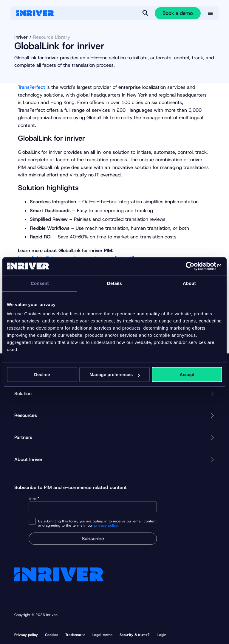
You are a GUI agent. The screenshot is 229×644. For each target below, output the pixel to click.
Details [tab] (114, 283)
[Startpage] (35, 13)
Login (162, 635)
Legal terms (102, 635)
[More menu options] (210, 13)
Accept (187, 374)
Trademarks (75, 635)
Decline (42, 374)
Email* (93, 504)
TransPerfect (31, 87)
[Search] (145, 13)
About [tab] (189, 283)
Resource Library (52, 37)
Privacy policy (26, 635)
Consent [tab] (40, 283)
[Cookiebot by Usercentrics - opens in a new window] (196, 266)
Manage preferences (115, 374)
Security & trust (133, 635)
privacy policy (106, 525)
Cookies (52, 635)
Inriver (21, 37)
